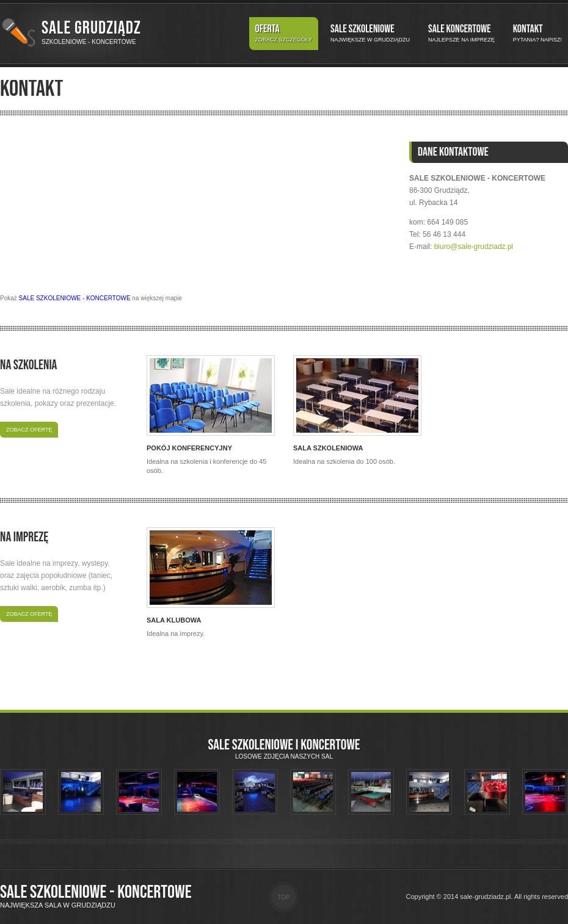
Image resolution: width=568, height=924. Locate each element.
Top (283, 897)
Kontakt (537, 33)
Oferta (284, 33)
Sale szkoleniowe (370, 33)
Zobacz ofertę (29, 430)
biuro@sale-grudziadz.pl (474, 247)
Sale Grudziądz (91, 28)
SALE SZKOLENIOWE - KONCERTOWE (75, 298)
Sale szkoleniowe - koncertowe (96, 892)
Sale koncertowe (461, 33)
